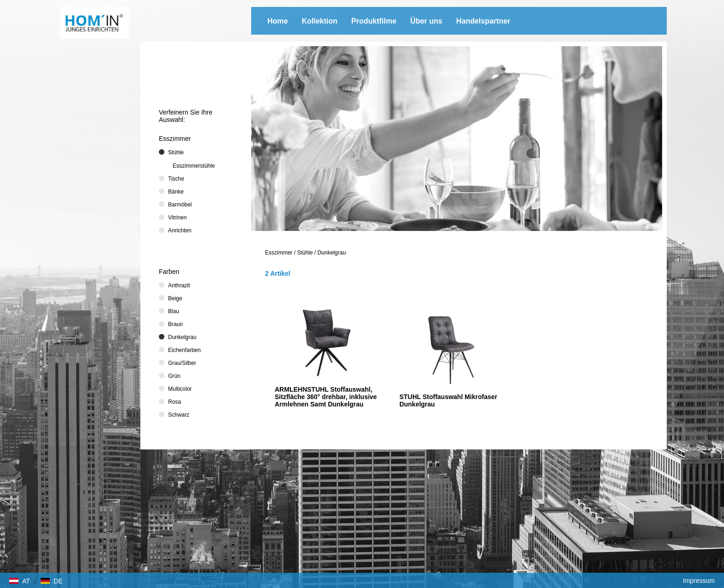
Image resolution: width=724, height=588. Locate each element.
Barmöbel (180, 205)
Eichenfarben (184, 350)
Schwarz (179, 415)
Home (278, 21)
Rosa (175, 402)
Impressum (699, 581)
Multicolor (180, 389)
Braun (175, 324)
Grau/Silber (182, 363)
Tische (176, 179)
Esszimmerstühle (194, 166)
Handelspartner (483, 21)
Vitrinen (177, 218)
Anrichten (180, 230)
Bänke (176, 192)
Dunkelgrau (331, 253)
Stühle (305, 253)
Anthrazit (179, 285)
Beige (175, 298)
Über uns (426, 21)
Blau (174, 311)
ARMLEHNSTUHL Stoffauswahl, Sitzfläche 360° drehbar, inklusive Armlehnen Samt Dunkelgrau (326, 397)
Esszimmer (279, 253)
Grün (174, 376)
